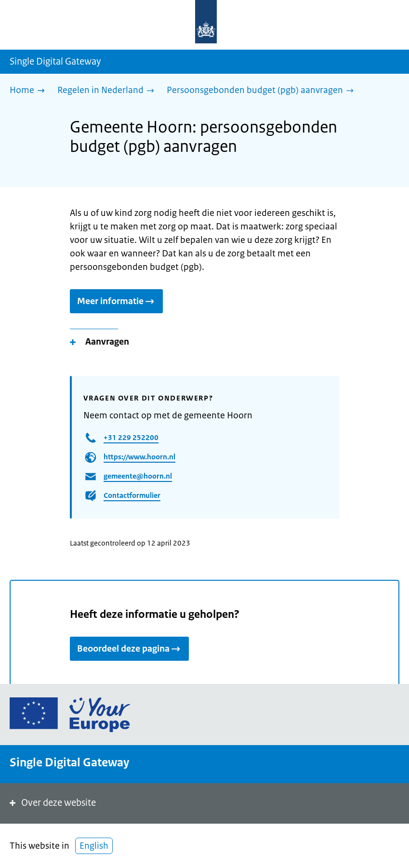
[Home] (30, 91)
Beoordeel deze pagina (129, 649)
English (94, 846)
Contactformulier (132, 495)
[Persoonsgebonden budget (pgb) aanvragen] (263, 91)
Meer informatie (116, 301)
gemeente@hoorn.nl (138, 476)
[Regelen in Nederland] (108, 91)
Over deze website (52, 803)
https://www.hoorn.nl (139, 457)
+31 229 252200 (131, 437)
